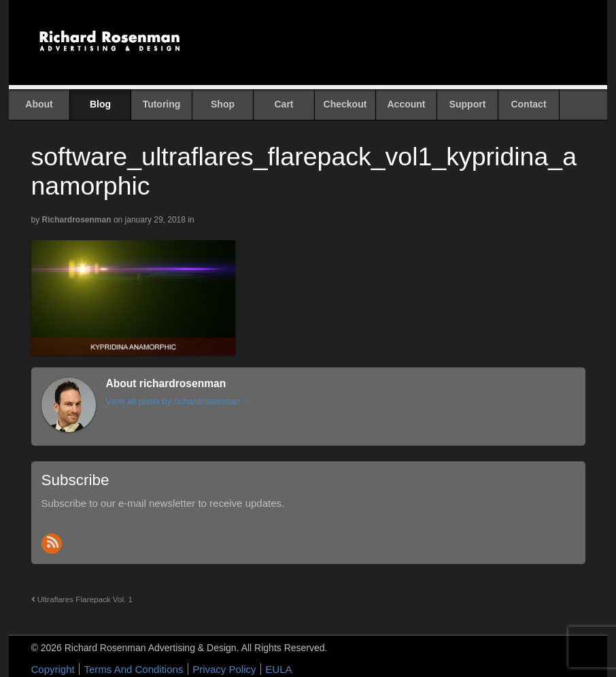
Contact (528, 104)
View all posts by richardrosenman (179, 401)
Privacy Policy (224, 669)
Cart (284, 104)
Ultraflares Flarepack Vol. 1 (82, 599)
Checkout (345, 104)
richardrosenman (77, 220)
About (39, 104)
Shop (223, 104)
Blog (100, 104)
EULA (278, 669)
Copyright (53, 669)
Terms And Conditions (133, 669)
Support (468, 104)
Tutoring (162, 104)
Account (407, 104)
